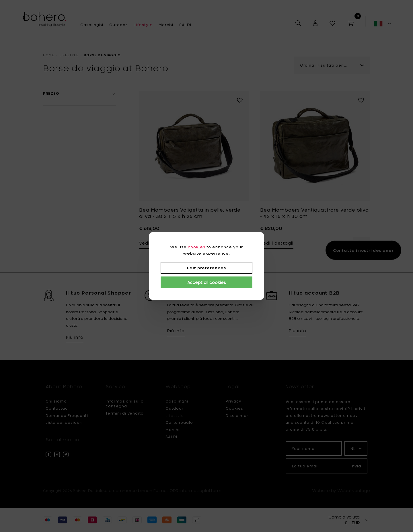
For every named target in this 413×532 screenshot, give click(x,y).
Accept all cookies (207, 282)
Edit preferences (206, 268)
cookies (197, 247)
